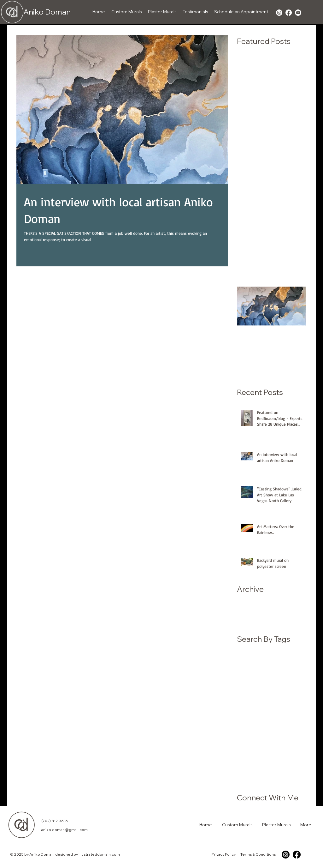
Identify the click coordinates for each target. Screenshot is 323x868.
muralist (283, 750)
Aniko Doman (47, 12)
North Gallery (288, 670)
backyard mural (285, 700)
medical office (252, 740)
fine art (267, 720)
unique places (252, 770)
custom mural (287, 710)
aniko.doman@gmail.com (65, 830)
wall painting (250, 780)
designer (246, 720)
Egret (274, 650)
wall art (277, 770)
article (244, 700)
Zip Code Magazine (257, 690)
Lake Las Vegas (253, 670)
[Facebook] (297, 855)
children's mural (253, 710)
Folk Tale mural (252, 660)
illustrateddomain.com (99, 854)
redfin (279, 760)
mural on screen (254, 750)
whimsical (277, 780)
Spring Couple (272, 680)
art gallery (292, 690)
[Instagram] (286, 855)
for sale (286, 720)
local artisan (284, 730)
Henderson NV (287, 660)
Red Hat (245, 680)
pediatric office (253, 760)
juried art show (252, 730)
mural (276, 740)
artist (260, 700)
